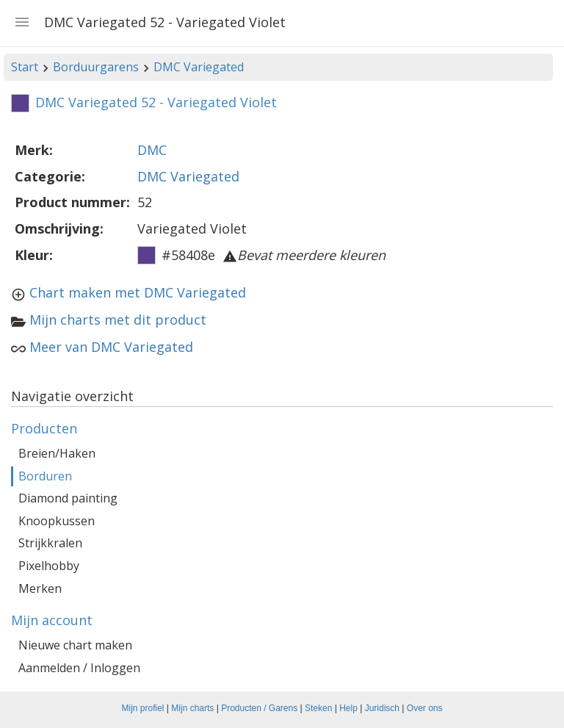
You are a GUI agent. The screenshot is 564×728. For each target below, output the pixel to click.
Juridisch (382, 708)
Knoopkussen (57, 521)
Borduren (45, 476)
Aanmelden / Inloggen (79, 668)
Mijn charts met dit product (118, 320)
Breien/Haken (57, 453)
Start (25, 67)
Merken (40, 588)
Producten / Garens (259, 708)
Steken (318, 708)
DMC (152, 150)
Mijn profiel (143, 708)
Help (348, 708)
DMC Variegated (199, 67)
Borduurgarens (96, 67)
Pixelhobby (49, 566)
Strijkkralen (50, 543)
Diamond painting (68, 498)
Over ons (425, 708)
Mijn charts (192, 708)
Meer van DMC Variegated (111, 347)
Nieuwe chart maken (75, 645)
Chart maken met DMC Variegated (138, 292)
